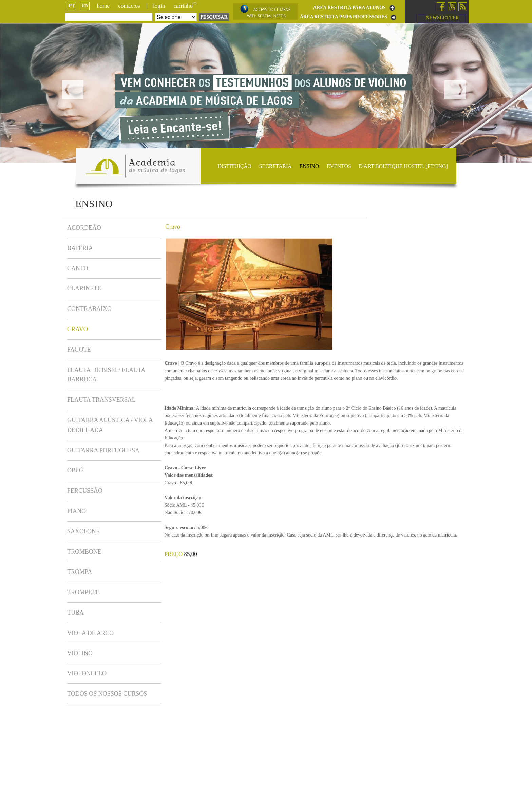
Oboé (75, 470)
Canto (78, 268)
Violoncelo (87, 673)
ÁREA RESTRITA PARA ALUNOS (349, 8)
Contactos (129, 6)
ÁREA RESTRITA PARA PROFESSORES (344, 17)
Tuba (75, 613)
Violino (80, 653)
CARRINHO (185, 6)
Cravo (78, 329)
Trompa (80, 572)
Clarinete (84, 288)
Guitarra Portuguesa (103, 450)
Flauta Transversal (101, 400)
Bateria (80, 248)
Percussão (85, 491)
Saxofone (83, 531)
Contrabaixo (89, 309)
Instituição (234, 166)
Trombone (84, 552)
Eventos (339, 166)
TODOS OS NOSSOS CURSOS (107, 694)
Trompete (83, 592)
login (159, 6)
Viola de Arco (90, 633)
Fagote (79, 350)
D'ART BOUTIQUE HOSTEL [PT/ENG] (403, 166)
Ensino (309, 166)
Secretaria (275, 166)
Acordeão (84, 228)
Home (103, 6)
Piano (77, 511)
